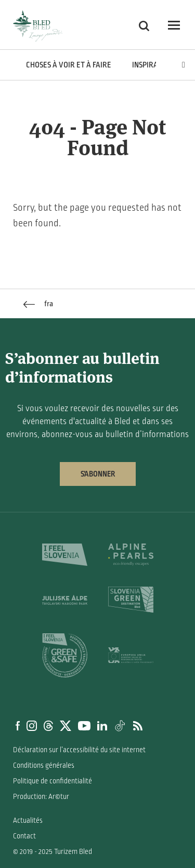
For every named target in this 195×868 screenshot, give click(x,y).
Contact (24, 836)
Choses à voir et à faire (69, 65)
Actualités (28, 820)
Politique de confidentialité (53, 781)
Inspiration (153, 65)
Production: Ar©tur (41, 797)
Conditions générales (44, 765)
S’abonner (98, 474)
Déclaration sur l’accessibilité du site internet (79, 750)
